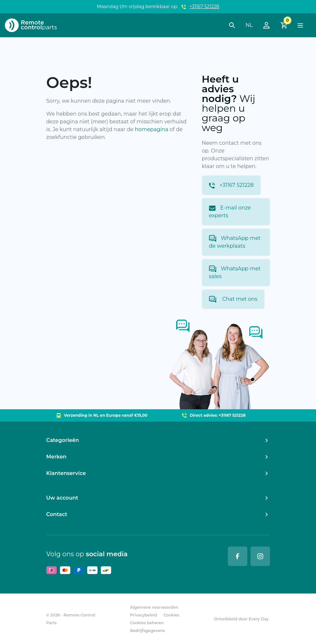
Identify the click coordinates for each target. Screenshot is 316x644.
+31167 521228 (205, 6)
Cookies (172, 615)
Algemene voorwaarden (154, 607)
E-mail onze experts (230, 212)
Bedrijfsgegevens (147, 631)
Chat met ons (233, 299)
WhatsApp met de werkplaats (235, 242)
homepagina (152, 129)
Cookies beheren (147, 623)
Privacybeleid (143, 615)
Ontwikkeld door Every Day (241, 619)
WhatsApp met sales (235, 272)
